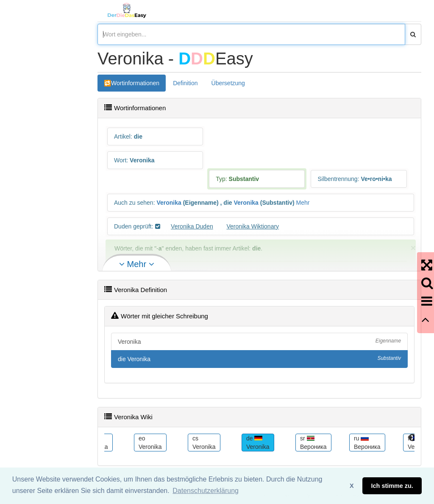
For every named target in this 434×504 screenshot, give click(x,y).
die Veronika (259, 359)
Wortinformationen (135, 83)
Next (412, 438)
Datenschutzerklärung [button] (206, 491)
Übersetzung (228, 83)
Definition (185, 83)
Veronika (169, 203)
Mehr (303, 203)
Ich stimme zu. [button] (392, 486)
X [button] (352, 486)
